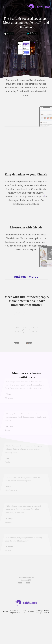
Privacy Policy (41, 629)
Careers (33, 629)
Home (5, 629)
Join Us (25, 629)
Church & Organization (15, 629)
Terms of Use (49, 629)
